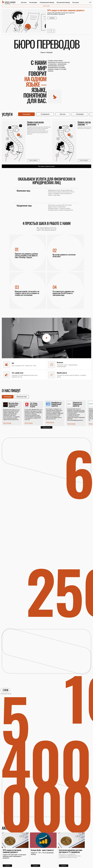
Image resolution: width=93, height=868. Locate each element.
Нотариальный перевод (47, 2)
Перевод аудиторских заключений (35, 123)
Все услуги (76, 2)
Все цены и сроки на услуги (46, 166)
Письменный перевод (63, 2)
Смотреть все (46, 427)
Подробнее (52, 18)
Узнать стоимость (33, 160)
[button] (49, 31)
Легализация (33, 2)
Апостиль (24, 2)
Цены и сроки (46, 6)
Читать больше (7, 423)
